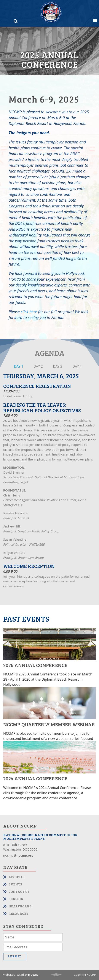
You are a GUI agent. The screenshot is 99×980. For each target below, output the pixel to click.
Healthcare (20, 906)
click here (29, 312)
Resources (18, 913)
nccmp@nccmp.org (18, 855)
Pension (16, 899)
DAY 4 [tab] (77, 366)
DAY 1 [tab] (19, 366)
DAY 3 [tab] (58, 366)
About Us (17, 877)
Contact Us (19, 891)
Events (15, 884)
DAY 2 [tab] (38, 366)
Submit (15, 956)
